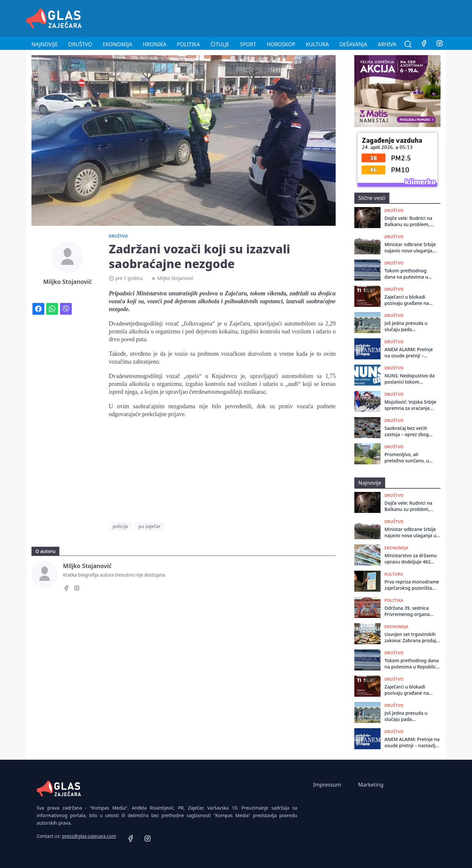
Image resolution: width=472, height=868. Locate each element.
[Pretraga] (408, 44)
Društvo (80, 44)
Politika (188, 44)
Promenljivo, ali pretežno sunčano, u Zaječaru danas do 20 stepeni (408, 458)
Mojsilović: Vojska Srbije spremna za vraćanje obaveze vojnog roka (410, 405)
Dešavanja (353, 44)
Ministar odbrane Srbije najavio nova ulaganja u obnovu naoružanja (410, 248)
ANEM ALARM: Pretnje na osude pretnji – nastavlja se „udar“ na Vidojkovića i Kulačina (409, 353)
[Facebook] (424, 44)
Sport (248, 44)
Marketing (371, 785)
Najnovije (45, 44)
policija (120, 526)
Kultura (317, 44)
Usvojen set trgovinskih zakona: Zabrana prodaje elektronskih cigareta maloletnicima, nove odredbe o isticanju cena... (412, 637)
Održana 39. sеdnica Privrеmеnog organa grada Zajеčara (407, 611)
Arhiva (387, 44)
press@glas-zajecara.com (89, 836)
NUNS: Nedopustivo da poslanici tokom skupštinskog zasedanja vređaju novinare (411, 379)
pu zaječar (149, 526)
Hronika (154, 44)
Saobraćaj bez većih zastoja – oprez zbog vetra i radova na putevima (407, 431)
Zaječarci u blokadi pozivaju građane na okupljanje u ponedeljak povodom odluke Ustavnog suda (409, 300)
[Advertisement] (326, 17)
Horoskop (281, 44)
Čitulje (220, 44)
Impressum (327, 785)
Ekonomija (117, 44)
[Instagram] (440, 44)
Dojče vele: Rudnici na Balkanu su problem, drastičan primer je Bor (410, 221)
